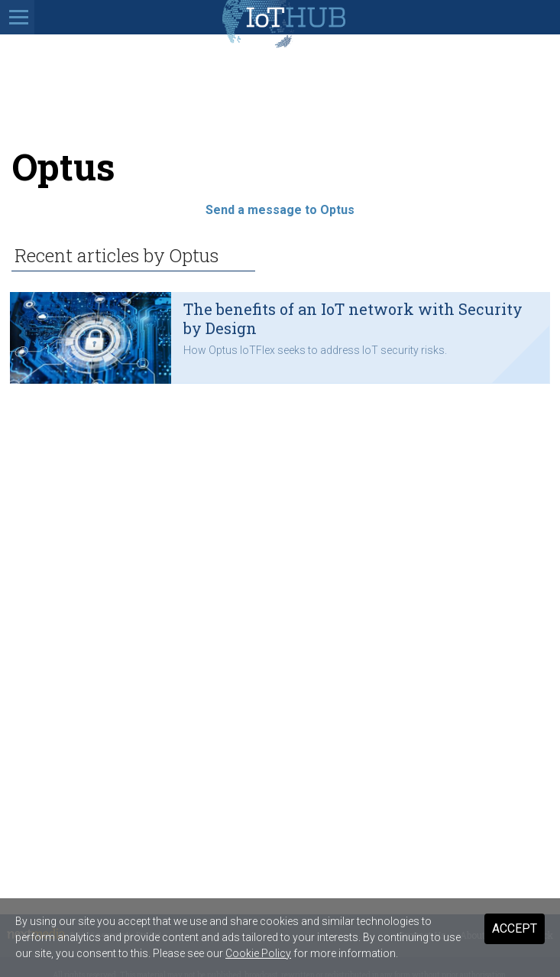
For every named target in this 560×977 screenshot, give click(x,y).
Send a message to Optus (280, 210)
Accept (515, 928)
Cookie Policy (258, 953)
